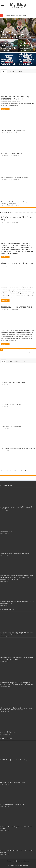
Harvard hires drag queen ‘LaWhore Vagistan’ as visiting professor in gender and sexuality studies (17, 684)
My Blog (18, 4)
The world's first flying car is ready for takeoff (15, 178)
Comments (17, 361)
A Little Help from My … (8, 732)
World (12, 71)
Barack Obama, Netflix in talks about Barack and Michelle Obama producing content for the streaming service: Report (17, 577)
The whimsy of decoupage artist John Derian (15, 553)
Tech (4, 71)
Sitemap (27, 861)
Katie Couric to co (6, 531)
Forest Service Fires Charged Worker (17, 307)
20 (23, 350)
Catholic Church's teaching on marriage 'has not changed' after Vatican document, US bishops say (16, 35)
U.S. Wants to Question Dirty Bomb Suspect (15, 16)
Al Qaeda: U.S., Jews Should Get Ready (18, 263)
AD (15, 861)
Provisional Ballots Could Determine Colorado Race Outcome (18, 471)
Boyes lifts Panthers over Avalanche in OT (8, 61)
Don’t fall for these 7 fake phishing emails (13, 131)
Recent (4, 361)
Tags (24, 361)
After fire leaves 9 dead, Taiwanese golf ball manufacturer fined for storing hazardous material (27, 43)
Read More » (5, 109)
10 (19, 350)
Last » (3, 354)
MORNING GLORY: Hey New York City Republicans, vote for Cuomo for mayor (17, 658)
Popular (10, 361)
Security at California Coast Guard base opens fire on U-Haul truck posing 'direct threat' (17, 633)
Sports (20, 71)
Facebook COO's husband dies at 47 (12, 154)
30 (26, 350)
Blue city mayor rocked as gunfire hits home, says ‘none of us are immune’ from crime (17, 709)
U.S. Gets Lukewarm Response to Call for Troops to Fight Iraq (18, 449)
